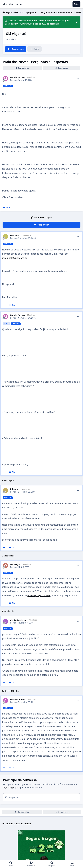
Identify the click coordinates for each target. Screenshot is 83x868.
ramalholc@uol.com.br (14, 258)
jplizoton (15, 489)
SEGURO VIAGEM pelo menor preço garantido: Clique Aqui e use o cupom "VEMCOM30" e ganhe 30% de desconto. (37, 22)
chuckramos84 (18, 699)
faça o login (9, 787)
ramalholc (15, 235)
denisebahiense (18, 620)
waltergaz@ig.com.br (39, 595)
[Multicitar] (4, 305)
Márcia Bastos (17, 77)
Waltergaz (15, 564)
